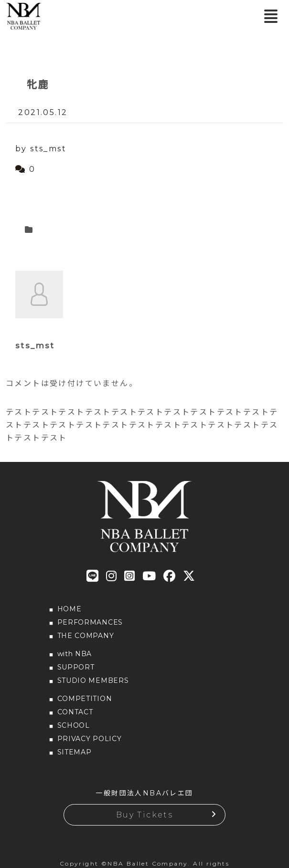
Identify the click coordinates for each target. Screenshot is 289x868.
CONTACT (75, 712)
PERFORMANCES (90, 622)
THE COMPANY (86, 636)
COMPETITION (85, 699)
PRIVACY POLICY (90, 739)
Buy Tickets (144, 815)
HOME (70, 609)
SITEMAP (75, 752)
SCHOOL (74, 725)
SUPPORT (76, 667)
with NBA (75, 654)
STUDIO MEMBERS (93, 680)
